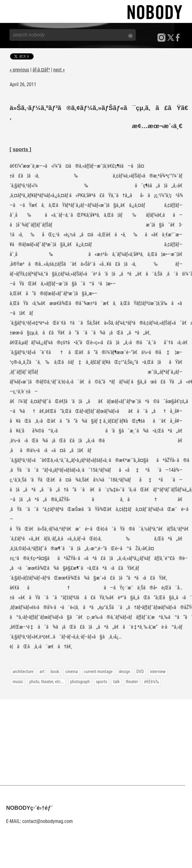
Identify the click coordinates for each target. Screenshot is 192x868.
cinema (71, 672)
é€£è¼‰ (151, 682)
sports (21, 149)
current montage (98, 672)
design (124, 672)
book (55, 672)
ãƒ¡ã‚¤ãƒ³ (41, 70)
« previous (19, 70)
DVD (140, 672)
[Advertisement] (96, 742)
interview (158, 672)
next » (59, 70)
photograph (80, 682)
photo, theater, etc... (47, 682)
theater (132, 682)
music (18, 682)
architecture (23, 672)
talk (116, 682)
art (42, 672)
